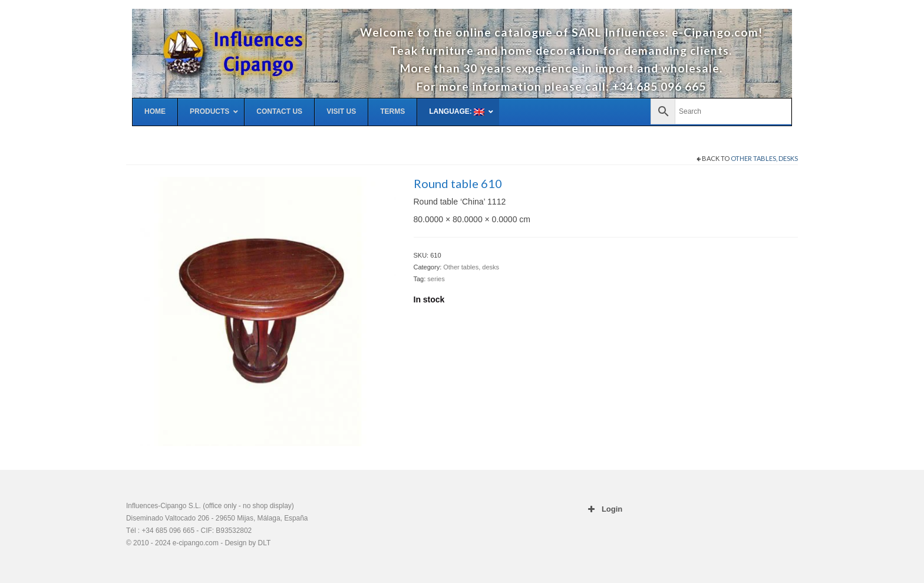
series (436, 279)
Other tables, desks (764, 158)
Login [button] (604, 509)
